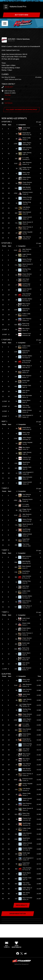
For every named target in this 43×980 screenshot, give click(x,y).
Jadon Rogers (28, 143)
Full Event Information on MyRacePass (21, 110)
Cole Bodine (27, 207)
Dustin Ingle (27, 381)
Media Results (21, 905)
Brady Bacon (27, 133)
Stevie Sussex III (29, 222)
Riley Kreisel (27, 304)
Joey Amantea (28, 294)
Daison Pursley (28, 197)
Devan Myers (27, 400)
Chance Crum (27, 334)
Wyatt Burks (27, 309)
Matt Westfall (27, 187)
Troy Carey (26, 405)
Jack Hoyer (27, 279)
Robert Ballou (28, 177)
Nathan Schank (28, 410)
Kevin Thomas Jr (29, 227)
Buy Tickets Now (21, 15)
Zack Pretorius (28, 319)
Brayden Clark (27, 385)
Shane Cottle (27, 138)
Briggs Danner (28, 167)
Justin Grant (27, 128)
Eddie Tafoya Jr (28, 366)
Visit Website (7, 103)
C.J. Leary (27, 158)
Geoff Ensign (27, 284)
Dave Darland (28, 212)
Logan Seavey (28, 153)
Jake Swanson (28, 162)
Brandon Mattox (28, 299)
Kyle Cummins (28, 148)
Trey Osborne (28, 237)
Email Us (6, 99)
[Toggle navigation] (5, 23)
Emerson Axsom (28, 192)
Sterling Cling (28, 202)
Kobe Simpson (28, 376)
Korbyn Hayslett (28, 232)
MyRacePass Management (21, 964)
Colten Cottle (27, 314)
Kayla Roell (27, 371)
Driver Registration (18, 914)
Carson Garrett (28, 217)
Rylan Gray (27, 324)
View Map (8, 95)
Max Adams (27, 329)
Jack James (27, 390)
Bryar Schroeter (28, 395)
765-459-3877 (7, 87)
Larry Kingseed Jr (29, 415)
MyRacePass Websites (22, 961)
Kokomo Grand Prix (18, 7)
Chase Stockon (28, 182)
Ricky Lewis (27, 172)
